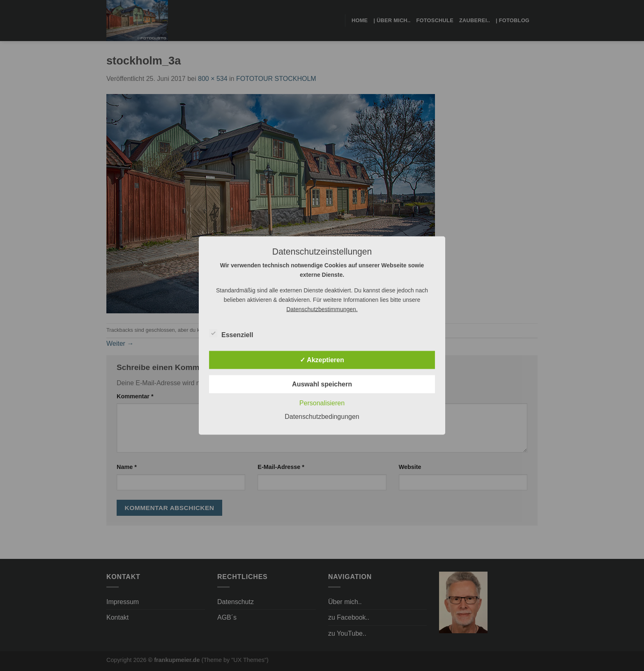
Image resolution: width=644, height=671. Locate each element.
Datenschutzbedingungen (322, 417)
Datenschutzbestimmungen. (322, 309)
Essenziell (231, 334)
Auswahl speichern (322, 384)
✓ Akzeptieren (322, 360)
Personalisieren (322, 403)
